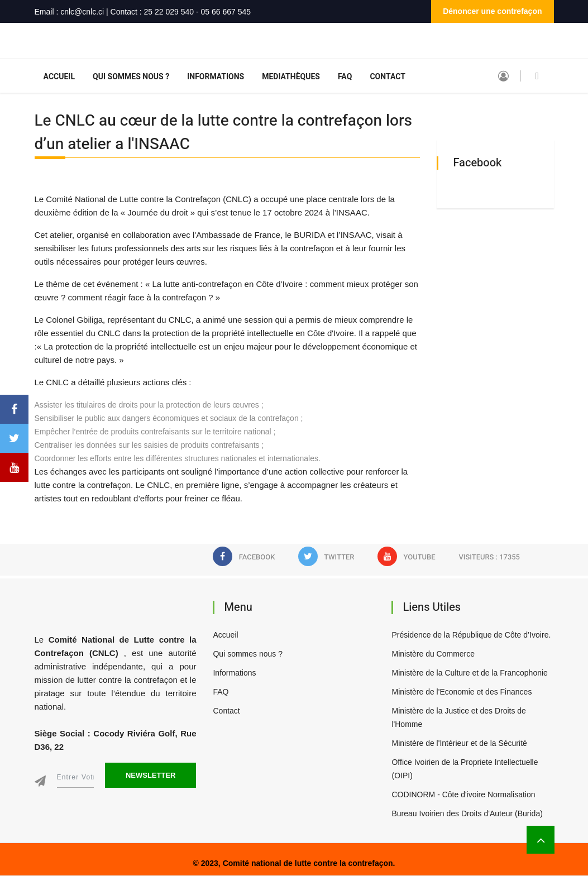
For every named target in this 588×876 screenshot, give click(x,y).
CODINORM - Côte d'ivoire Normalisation (463, 794)
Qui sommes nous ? (131, 77)
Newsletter (151, 775)
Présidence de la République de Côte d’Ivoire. (471, 635)
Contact (388, 77)
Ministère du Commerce (433, 654)
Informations (216, 77)
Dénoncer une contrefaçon (492, 11)
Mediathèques (291, 77)
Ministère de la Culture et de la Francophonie (469, 673)
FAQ (345, 77)
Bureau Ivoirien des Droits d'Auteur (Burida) (467, 813)
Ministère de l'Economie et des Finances (462, 692)
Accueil (59, 77)
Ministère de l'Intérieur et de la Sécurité (459, 743)
